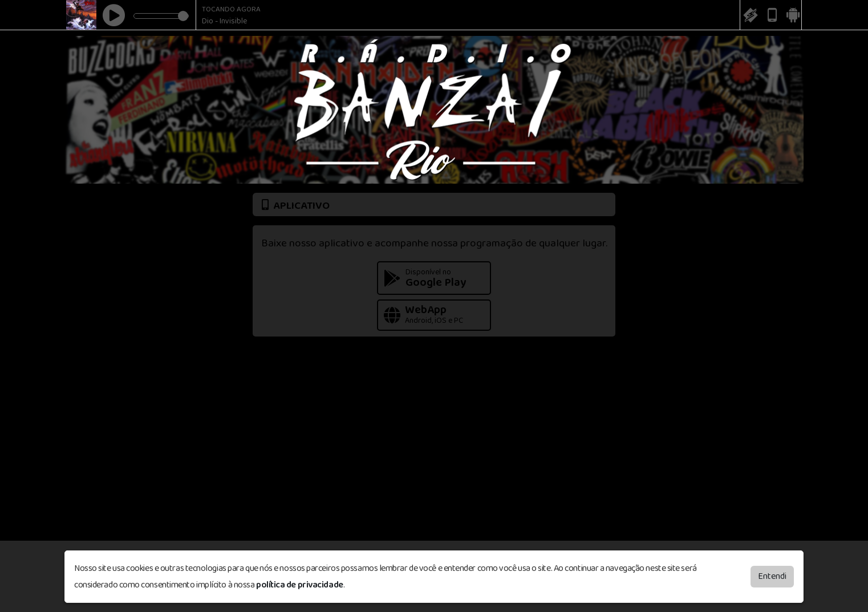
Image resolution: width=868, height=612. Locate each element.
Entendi (772, 576)
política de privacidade (300, 585)
